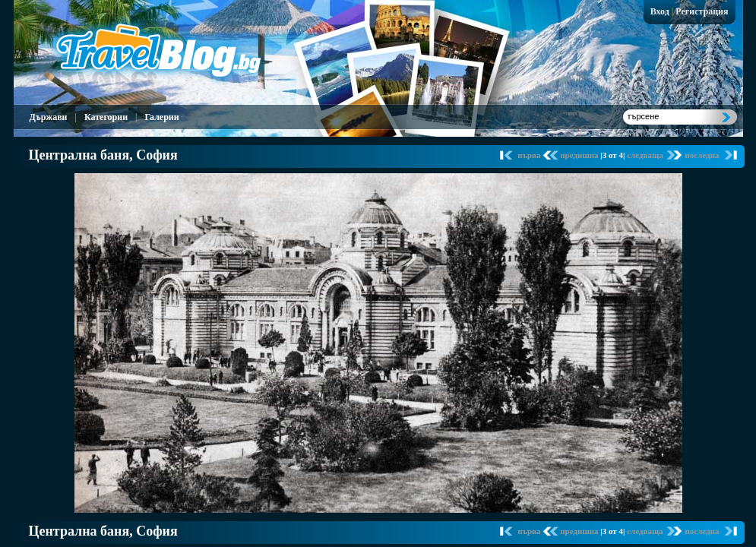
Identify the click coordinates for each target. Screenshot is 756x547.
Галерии (161, 117)
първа (530, 155)
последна (702, 155)
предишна (580, 155)
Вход (660, 11)
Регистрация (702, 11)
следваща (646, 155)
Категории (106, 117)
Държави (49, 117)
